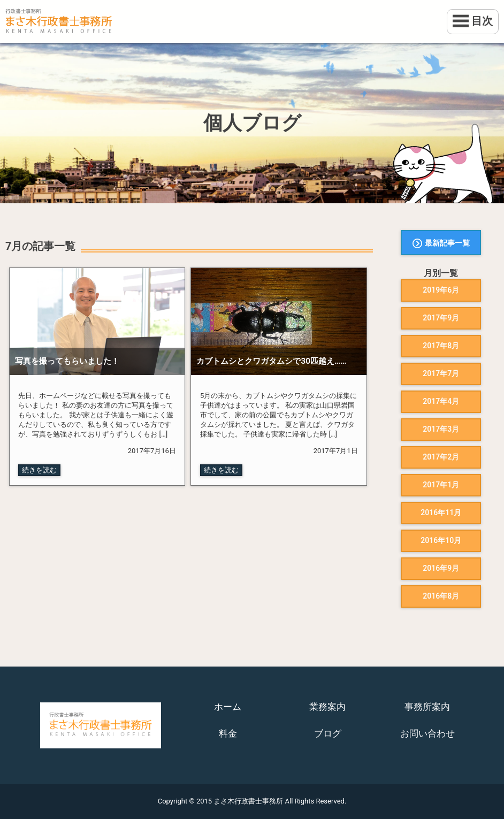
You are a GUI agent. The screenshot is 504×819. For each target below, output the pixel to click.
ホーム (228, 707)
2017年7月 (441, 373)
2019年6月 (441, 290)
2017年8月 (441, 346)
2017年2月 (441, 457)
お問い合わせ (427, 733)
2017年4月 (441, 401)
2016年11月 (441, 512)
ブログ (328, 733)
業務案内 (327, 707)
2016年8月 (441, 596)
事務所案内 (427, 707)
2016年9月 (441, 568)
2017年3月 (441, 429)
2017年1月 (441, 485)
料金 (228, 733)
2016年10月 (441, 540)
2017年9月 (441, 318)
